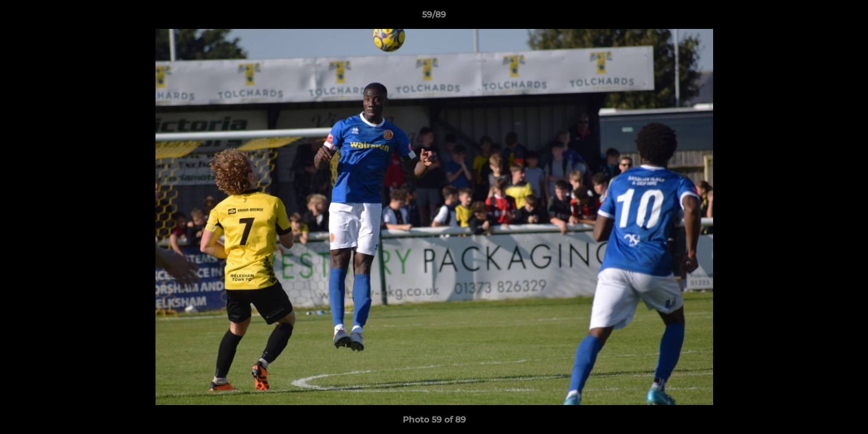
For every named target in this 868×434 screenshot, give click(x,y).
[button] (846, 17)
